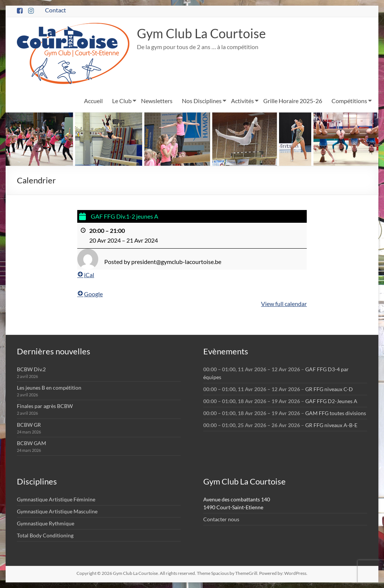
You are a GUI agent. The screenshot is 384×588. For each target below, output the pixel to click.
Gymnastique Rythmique (46, 523)
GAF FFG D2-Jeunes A (331, 401)
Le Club (122, 101)
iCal (86, 275)
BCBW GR (29, 425)
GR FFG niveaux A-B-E (331, 425)
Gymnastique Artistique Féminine (56, 499)
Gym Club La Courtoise (205, 33)
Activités (242, 101)
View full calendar (284, 303)
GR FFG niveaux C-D (329, 389)
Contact (55, 10)
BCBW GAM (31, 443)
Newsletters (157, 101)
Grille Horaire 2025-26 (293, 101)
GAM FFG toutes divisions (336, 413)
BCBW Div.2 (31, 369)
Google (90, 294)
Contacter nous (221, 519)
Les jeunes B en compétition (49, 388)
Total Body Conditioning (45, 535)
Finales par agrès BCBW (45, 406)
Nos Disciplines (202, 101)
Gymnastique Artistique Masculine (57, 511)
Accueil (93, 101)
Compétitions (349, 101)
